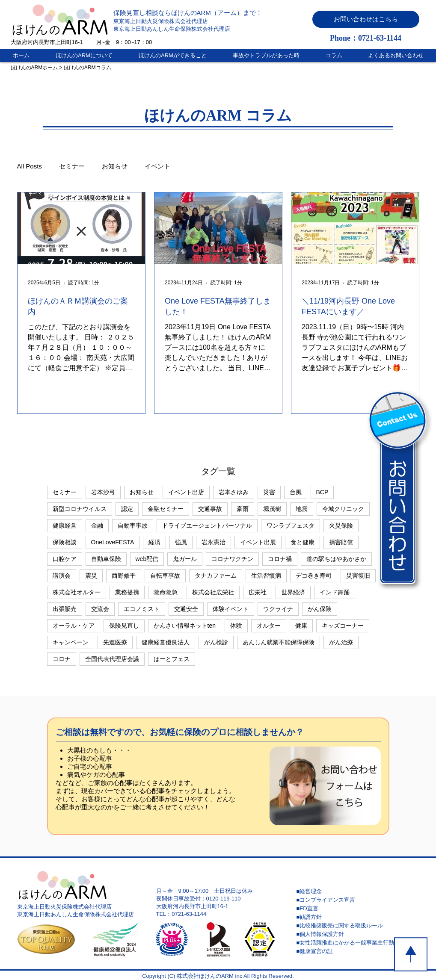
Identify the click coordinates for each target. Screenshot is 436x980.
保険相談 (65, 542)
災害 (269, 492)
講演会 (62, 576)
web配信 (147, 559)
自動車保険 (106, 559)
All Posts (30, 166)
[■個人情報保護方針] (357, 934)
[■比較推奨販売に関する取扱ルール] (357, 926)
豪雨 (243, 509)
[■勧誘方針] (357, 917)
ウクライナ (278, 609)
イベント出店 (186, 492)
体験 (236, 626)
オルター (269, 626)
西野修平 (124, 576)
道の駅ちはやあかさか (336, 559)
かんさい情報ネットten (185, 626)
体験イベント (231, 609)
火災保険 (341, 525)
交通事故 (210, 509)
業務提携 (127, 592)
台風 (296, 492)
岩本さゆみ (234, 492)
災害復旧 (358, 576)
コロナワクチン (232, 559)
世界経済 (293, 592)
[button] (366, 19)
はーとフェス (172, 659)
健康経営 (65, 525)
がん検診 (216, 642)
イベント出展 (258, 542)
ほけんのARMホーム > (37, 68)
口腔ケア (65, 559)
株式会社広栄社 (213, 592)
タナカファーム (216, 576)
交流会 (100, 609)
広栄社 (258, 592)
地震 (302, 509)
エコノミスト (142, 609)
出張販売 (65, 609)
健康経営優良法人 (166, 642)
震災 (91, 576)
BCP (322, 492)
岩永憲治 (214, 542)
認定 (127, 509)
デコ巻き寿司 (314, 576)
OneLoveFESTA (113, 542)
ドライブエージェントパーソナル (207, 525)
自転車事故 (165, 576)
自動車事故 (133, 525)
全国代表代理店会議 (112, 659)
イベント (157, 166)
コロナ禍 (280, 559)
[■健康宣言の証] (357, 951)
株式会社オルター (77, 592)
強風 (181, 542)
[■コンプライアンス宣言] (357, 900)
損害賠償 (341, 542)
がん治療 (341, 642)
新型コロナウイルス (80, 509)
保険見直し (124, 626)
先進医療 (115, 642)
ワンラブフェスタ (291, 525)
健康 (301, 626)
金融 (97, 525)
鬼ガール (185, 559)
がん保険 (320, 609)
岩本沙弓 (103, 492)
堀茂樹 (272, 509)
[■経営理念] (357, 891)
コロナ (62, 659)
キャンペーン (71, 642)
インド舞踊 (335, 592)
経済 (154, 542)
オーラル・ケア (74, 626)
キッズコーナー (343, 626)
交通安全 (186, 609)
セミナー (72, 166)
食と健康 (303, 542)
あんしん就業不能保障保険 (279, 642)
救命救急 (166, 592)
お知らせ (115, 166)
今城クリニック (343, 509)
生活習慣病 (266, 576)
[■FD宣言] (357, 909)
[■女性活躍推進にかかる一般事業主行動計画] (357, 943)
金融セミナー (166, 509)
